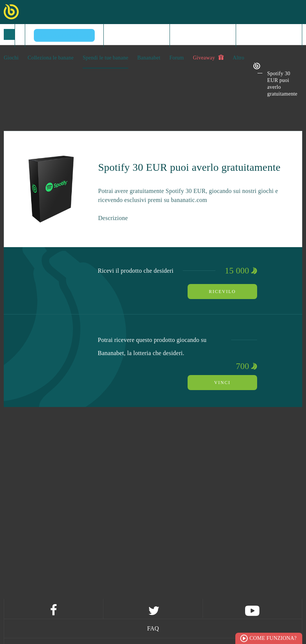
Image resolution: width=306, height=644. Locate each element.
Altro (239, 58)
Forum (177, 58)
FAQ (153, 628)
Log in (269, 35)
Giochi (11, 58)
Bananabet (149, 58)
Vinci (222, 383)
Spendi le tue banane (105, 58)
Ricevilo (223, 292)
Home (136, 35)
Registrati (203, 35)
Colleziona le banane (51, 58)
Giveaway (208, 58)
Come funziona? (273, 638)
